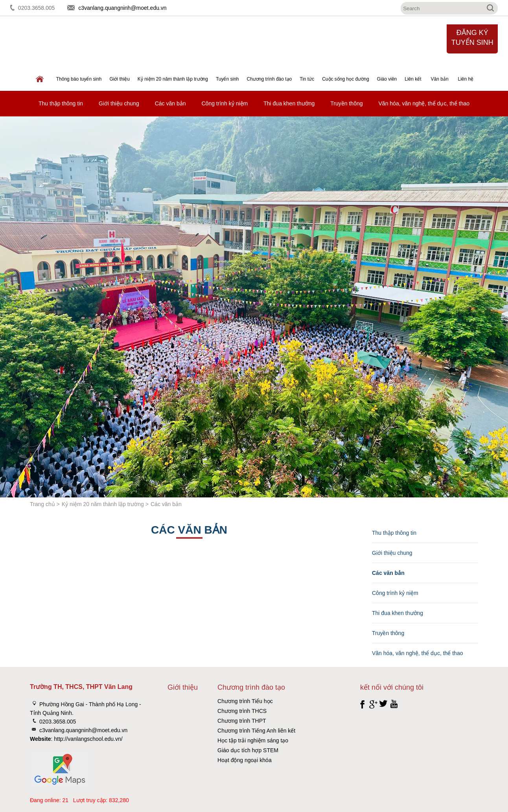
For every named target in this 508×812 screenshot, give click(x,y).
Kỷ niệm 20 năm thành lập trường (173, 79)
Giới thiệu (119, 79)
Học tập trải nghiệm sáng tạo (253, 740)
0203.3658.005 (36, 8)
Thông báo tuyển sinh (79, 79)
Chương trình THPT (242, 721)
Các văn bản (170, 103)
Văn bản (440, 79)
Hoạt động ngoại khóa (245, 760)
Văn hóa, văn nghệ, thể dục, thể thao (424, 103)
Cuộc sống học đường (345, 79)
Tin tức (307, 79)
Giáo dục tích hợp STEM (248, 750)
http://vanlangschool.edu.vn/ (88, 739)
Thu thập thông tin (61, 103)
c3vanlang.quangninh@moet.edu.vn (122, 8)
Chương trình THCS (242, 711)
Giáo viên (387, 79)
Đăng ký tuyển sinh (472, 38)
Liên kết (413, 79)
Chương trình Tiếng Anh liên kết (256, 731)
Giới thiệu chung (119, 103)
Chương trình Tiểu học (245, 701)
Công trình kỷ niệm (225, 103)
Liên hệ (466, 79)
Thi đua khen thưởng (289, 103)
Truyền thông (346, 103)
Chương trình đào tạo (270, 79)
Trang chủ (42, 504)
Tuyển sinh (227, 79)
